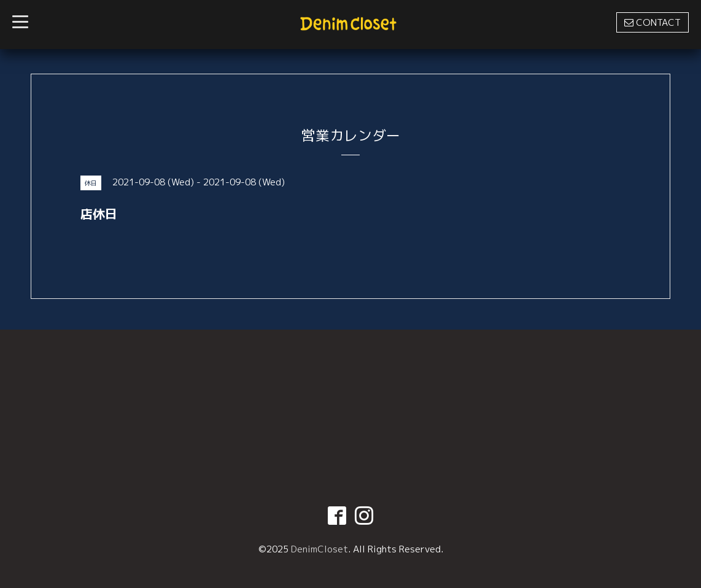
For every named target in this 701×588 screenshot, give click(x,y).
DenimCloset (320, 549)
